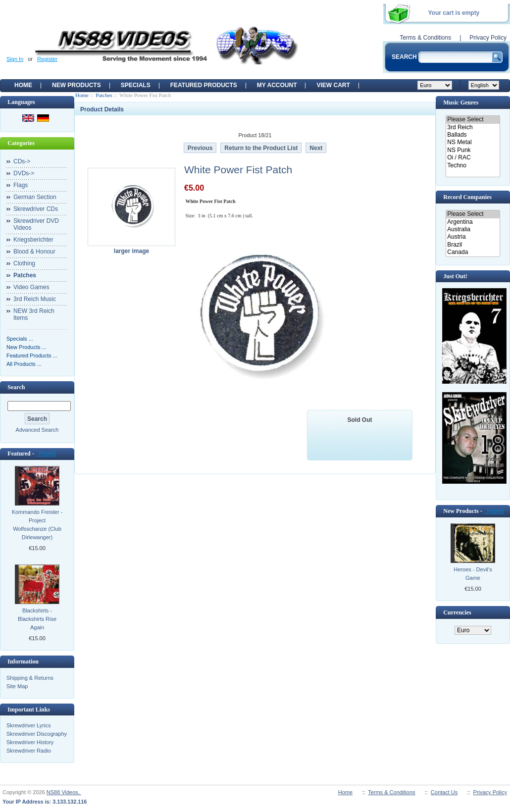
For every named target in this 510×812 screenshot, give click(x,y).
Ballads (473, 135)
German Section (35, 197)
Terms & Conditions (425, 38)
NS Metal (473, 142)
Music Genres (461, 102)
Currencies (457, 612)
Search (16, 387)
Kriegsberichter (33, 240)
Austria (473, 237)
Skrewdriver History (30, 742)
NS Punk (473, 150)
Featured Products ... (32, 355)
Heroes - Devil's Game (473, 574)
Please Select (473, 120)
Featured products (204, 85)
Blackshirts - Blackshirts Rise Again (37, 619)
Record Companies (467, 197)
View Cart (333, 85)
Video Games (31, 287)
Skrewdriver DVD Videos (36, 224)
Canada (473, 252)
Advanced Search (37, 430)
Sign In (15, 59)
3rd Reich (473, 127)
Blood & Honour (34, 252)
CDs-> (22, 161)
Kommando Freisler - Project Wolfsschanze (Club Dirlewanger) (37, 525)
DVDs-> (24, 173)
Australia (473, 229)
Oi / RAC (473, 158)
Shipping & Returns (30, 678)
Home (23, 85)
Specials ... (20, 339)
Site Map (17, 686)
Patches (104, 95)
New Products (76, 85)
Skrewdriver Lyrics (28, 725)
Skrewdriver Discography (37, 734)
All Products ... (24, 364)
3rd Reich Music (35, 299)
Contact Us (444, 792)
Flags (21, 185)
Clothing (24, 263)
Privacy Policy (488, 38)
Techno (473, 166)
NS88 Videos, (64, 792)
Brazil (473, 245)
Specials (136, 85)
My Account (277, 85)
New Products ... (26, 347)
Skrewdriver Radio (29, 751)
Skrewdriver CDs (36, 209)
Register (47, 59)
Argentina (473, 222)
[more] (46, 454)
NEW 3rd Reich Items (34, 314)
